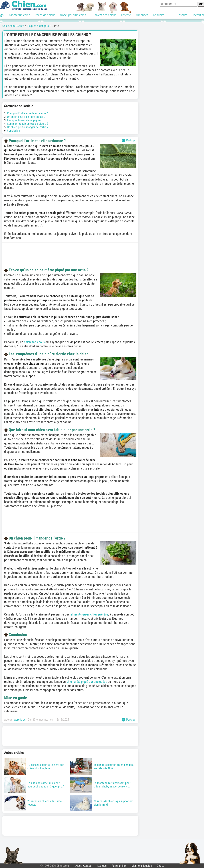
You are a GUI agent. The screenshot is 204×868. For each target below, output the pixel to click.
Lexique (102, 866)
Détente (126, 15)
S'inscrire (181, 15)
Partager (129, 141)
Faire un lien (119, 866)
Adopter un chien (19, 15)
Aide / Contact (84, 866)
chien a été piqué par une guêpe (87, 682)
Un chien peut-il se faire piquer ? (26, 117)
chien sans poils (34, 342)
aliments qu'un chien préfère (89, 614)
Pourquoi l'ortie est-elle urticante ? (27, 113)
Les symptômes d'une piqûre (24, 120)
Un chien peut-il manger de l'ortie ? (28, 127)
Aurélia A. (20, 720)
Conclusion (14, 131)
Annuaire (159, 15)
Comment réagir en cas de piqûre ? (28, 124)
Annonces (142, 15)
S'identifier (197, 15)
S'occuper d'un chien (73, 15)
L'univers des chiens (104, 15)
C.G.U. (160, 866)
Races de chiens (45, 15)
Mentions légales (142, 866)
